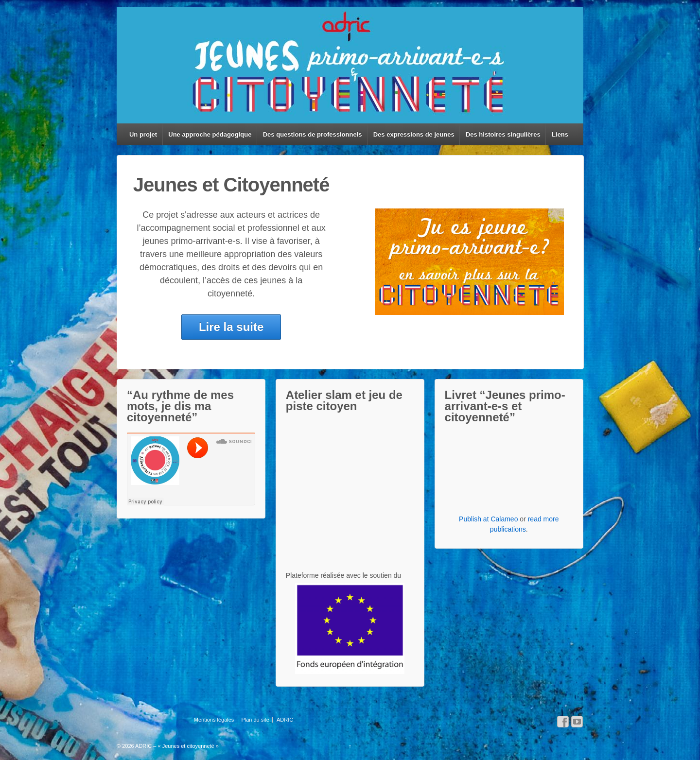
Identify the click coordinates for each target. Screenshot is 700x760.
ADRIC (285, 720)
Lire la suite (231, 327)
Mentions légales (214, 720)
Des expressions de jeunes (414, 134)
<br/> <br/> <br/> (350, 453)
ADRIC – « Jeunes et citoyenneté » (176, 746)
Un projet (143, 134)
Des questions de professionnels (313, 134)
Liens (560, 134)
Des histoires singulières (503, 134)
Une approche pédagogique (210, 134)
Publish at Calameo (488, 519)
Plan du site (255, 720)
